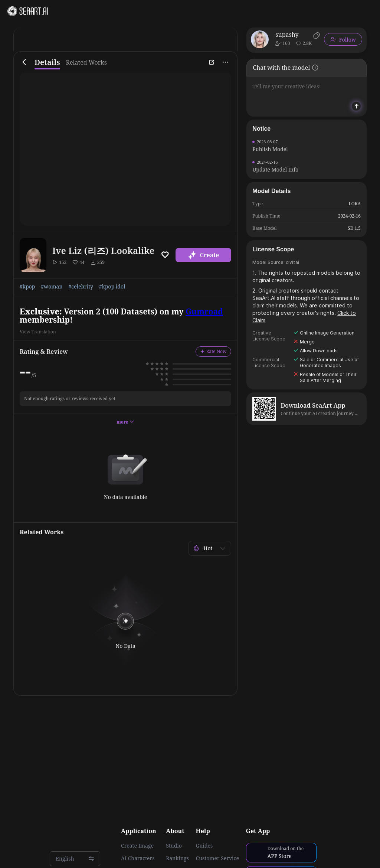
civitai (292, 262)
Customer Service (217, 858)
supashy (287, 35)
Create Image (137, 846)
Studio (174, 846)
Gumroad (204, 311)
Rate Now (214, 351)
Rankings (177, 858)
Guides (204, 846)
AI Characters (138, 858)
